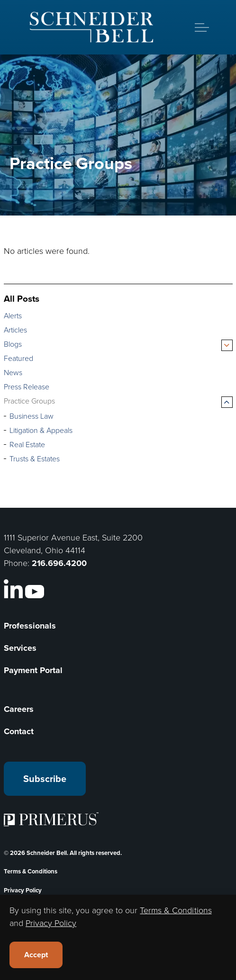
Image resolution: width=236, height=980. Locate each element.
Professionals (30, 626)
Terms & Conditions (31, 871)
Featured (18, 358)
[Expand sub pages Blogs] (227, 345)
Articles (15, 330)
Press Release (27, 387)
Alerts (13, 316)
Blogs (13, 344)
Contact (19, 731)
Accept (36, 955)
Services (20, 648)
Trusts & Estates (35, 459)
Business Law (32, 416)
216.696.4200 (59, 563)
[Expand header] (202, 27)
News (13, 373)
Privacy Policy (23, 890)
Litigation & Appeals (41, 430)
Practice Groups (29, 401)
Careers (19, 709)
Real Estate (27, 445)
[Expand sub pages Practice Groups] (227, 402)
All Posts (22, 299)
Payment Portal (33, 670)
